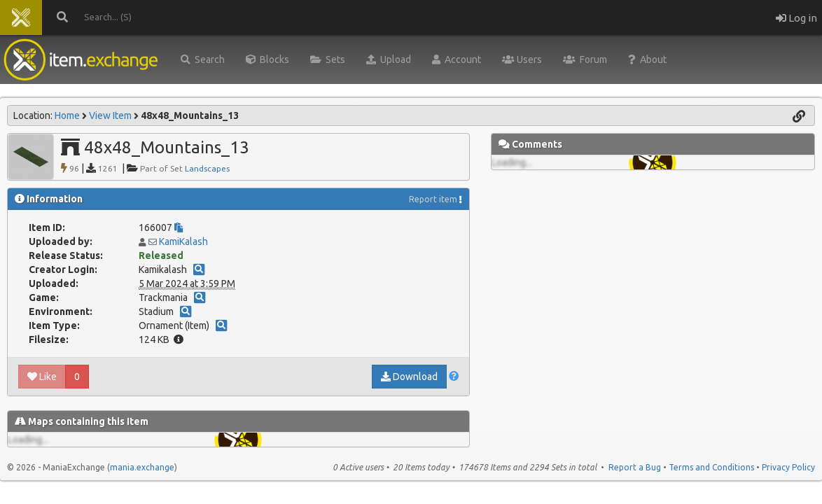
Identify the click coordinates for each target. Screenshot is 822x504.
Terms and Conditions (711, 467)
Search (203, 59)
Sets (328, 59)
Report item (433, 199)
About (647, 59)
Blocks (267, 59)
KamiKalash (183, 241)
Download (409, 377)
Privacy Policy (788, 467)
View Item (110, 115)
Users (522, 59)
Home (67, 115)
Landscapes (207, 168)
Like (42, 377)
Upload (389, 59)
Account (457, 59)
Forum (585, 59)
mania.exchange (142, 467)
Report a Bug (635, 467)
